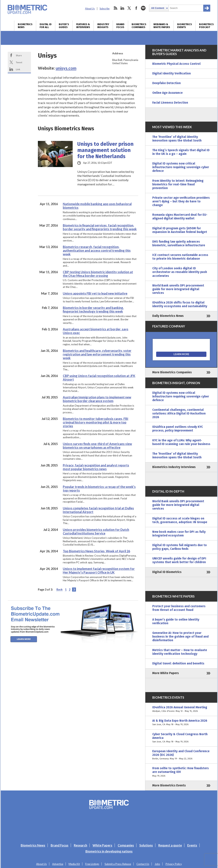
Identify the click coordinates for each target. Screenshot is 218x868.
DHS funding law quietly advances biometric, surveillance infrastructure (179, 243)
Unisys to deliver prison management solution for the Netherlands (105, 150)
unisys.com (66, 68)
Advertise (58, 864)
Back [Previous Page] (60, 590)
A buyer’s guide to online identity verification (176, 621)
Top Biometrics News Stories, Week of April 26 (96, 551)
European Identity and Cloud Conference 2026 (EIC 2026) (181, 755)
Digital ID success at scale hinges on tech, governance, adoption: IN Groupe (180, 520)
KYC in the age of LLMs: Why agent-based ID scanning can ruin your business (181, 442)
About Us (90, 9)
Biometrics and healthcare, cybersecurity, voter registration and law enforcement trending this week (97, 354)
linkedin (122, 8)
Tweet (19, 62)
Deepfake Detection (166, 83)
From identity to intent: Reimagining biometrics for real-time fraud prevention (178, 184)
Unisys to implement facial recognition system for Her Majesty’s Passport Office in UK (99, 570)
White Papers (102, 845)
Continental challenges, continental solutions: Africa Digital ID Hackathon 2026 (179, 414)
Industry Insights (103, 26)
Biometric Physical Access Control (176, 64)
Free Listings (92, 864)
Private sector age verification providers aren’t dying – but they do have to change (181, 201)
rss (115, 8)
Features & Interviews (83, 26)
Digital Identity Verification (172, 73)
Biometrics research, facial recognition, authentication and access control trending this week (97, 250)
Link (18, 69)
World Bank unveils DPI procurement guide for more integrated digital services (178, 289)
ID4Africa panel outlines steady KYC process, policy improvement (178, 429)
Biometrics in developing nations (109, 851)
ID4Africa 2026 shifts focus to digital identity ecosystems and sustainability (180, 304)
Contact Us (143, 864)
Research (80, 845)
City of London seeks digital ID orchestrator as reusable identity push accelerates (180, 272)
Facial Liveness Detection (170, 103)
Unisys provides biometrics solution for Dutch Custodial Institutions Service (96, 531)
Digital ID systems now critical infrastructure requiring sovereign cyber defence (181, 167)
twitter (129, 8)
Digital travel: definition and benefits (178, 663)
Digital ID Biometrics (167, 572)
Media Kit (74, 864)
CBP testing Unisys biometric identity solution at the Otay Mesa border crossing (98, 274)
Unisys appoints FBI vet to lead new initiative (95, 293)
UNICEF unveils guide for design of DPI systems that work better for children (179, 560)
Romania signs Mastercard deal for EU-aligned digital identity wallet (180, 217)
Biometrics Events (185, 26)
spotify (143, 8)
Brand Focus (120, 26)
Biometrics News (25, 26)
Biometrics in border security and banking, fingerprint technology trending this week (93, 310)
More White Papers (166, 673)
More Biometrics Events (169, 785)
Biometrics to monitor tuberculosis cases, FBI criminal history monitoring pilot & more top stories (96, 422)
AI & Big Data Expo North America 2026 (181, 723)
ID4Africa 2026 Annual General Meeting (181, 709)
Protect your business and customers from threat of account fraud (179, 608)
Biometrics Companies (139, 26)
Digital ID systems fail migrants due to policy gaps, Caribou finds (180, 547)
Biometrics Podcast (206, 26)
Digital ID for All (46, 26)
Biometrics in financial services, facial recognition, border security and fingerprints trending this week (100, 227)
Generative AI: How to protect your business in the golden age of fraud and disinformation (180, 637)
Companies (126, 845)
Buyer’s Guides (64, 26)
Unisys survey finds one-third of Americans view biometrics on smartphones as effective (97, 446)
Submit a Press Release (118, 864)
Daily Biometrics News (168, 316)
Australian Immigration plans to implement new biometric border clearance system (97, 399)
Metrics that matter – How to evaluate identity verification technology (180, 652)
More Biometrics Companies (172, 372)
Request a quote (170, 845)
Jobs (157, 864)
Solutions (146, 845)
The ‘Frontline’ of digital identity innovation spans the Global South (177, 139)
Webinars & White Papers (162, 26)
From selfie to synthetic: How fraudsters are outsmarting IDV (181, 772)
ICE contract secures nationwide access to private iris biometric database (180, 257)
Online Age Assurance (167, 93)
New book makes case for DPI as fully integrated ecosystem (179, 534)
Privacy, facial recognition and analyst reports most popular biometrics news (96, 467)
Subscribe (105, 9)
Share (19, 55)
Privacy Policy (174, 864)
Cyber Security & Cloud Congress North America (181, 738)
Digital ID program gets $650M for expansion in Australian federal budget (180, 230)
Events (192, 845)
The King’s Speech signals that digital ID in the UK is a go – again (181, 152)
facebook (136, 8)
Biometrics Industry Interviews (174, 467)
